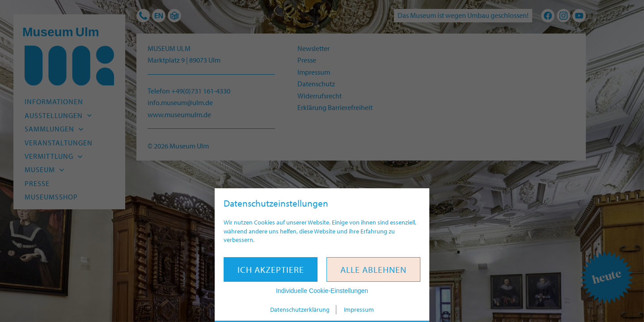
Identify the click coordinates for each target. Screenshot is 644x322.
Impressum (359, 309)
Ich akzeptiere (271, 269)
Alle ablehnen (373, 269)
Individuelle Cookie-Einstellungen (322, 291)
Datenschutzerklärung (300, 309)
